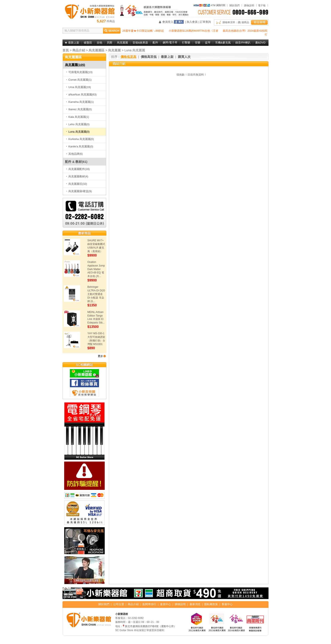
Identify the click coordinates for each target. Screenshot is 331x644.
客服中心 (227, 604)
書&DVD (260, 43)
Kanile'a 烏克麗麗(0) (80, 146)
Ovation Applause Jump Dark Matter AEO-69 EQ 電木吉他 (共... (96, 269)
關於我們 (235, 5)
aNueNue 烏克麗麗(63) (81, 94)
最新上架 (167, 57)
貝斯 (110, 43)
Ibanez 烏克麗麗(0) (79, 109)
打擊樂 (186, 43)
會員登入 (168, 22)
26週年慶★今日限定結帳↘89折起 (143, 31)
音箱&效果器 (140, 43)
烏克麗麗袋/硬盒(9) (79, 191)
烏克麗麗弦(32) (77, 184)
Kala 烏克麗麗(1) (78, 117)
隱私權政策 (211, 604)
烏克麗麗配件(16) (78, 169)
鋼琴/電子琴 (170, 43)
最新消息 (195, 604)
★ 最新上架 (72, 43)
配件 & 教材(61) (76, 162)
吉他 (99, 43)
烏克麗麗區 (97, 50)
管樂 (198, 43)
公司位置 (119, 604)
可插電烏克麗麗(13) (79, 72)
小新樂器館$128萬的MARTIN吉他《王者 (193, 31)
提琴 (208, 43)
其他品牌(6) (74, 154)
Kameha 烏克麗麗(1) (80, 102)
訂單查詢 (205, 22)
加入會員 (192, 22)
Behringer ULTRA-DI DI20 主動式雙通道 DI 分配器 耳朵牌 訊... (96, 294)
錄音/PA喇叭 (243, 43)
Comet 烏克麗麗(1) (79, 80)
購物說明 (249, 5)
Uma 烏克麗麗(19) (78, 87)
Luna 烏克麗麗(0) (78, 132)
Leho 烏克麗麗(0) (78, 124)
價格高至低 (149, 57)
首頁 (66, 50)
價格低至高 (128, 57)
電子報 (262, 5)
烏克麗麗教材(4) (77, 176)
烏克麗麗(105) (75, 65)
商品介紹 (79, 50)
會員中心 (165, 604)
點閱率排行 (149, 604)
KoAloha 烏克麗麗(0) (80, 139)
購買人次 (184, 57)
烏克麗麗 (122, 43)
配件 (155, 43)
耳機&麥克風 (223, 43)
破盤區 (88, 43)
